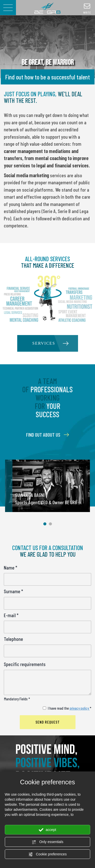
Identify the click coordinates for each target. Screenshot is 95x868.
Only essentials (48, 842)
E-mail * (11, 615)
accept (47, 830)
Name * (11, 567)
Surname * (13, 591)
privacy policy (80, 708)
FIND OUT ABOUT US (48, 435)
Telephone (13, 639)
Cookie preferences (48, 854)
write (87, 9)
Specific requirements (25, 664)
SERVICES (44, 343)
